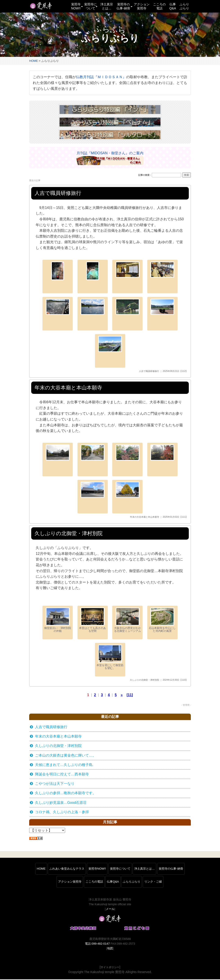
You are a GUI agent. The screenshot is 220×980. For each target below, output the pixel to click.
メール (110, 910)
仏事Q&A (173, 6)
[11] (130, 695)
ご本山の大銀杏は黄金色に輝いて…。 (66, 756)
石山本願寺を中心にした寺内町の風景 (162, 620)
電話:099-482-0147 (97, 945)
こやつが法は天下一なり (55, 784)
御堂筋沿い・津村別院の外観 (58, 620)
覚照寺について (120, 869)
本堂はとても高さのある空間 (92, 620)
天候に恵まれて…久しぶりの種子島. (64, 765)
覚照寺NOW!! (97, 869)
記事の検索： (145, 175)
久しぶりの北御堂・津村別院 (145, 680)
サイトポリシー (110, 968)
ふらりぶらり (184, 6)
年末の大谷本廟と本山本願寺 (145, 517)
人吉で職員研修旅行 (149, 371)
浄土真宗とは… (107, 6)
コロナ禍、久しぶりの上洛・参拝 (62, 813)
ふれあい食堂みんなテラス (67, 869)
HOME (34, 61)
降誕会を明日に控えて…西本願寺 (62, 775)
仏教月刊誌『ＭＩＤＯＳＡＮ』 (101, 77)
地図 (110, 949)
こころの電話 (159, 6)
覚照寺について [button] (91, 6)
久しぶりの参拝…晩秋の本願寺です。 (66, 794)
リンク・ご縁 (153, 882)
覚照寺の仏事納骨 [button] (124, 6)
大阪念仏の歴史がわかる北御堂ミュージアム (128, 620)
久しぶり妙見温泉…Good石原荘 (61, 803)
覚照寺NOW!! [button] (77, 6)
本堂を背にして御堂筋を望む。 (110, 657)
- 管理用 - (186, 705)
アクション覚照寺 (142, 6)
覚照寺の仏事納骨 (171, 869)
